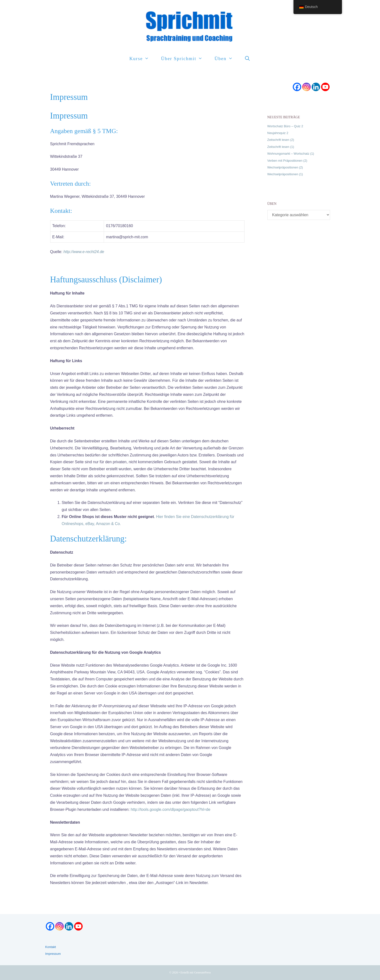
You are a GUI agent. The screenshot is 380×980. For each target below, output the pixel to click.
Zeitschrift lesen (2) (281, 140)
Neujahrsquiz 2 (278, 133)
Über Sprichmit (185, 59)
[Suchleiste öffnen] (248, 59)
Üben (226, 59)
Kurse (142, 59)
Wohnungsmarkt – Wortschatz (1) (291, 154)
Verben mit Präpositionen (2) (287, 161)
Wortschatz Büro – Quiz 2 (285, 126)
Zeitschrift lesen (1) (281, 147)
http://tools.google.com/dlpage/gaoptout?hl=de (170, 809)
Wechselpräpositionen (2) (285, 167)
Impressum (53, 954)
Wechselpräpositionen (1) (285, 174)
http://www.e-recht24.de (84, 252)
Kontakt (51, 947)
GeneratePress (202, 972)
